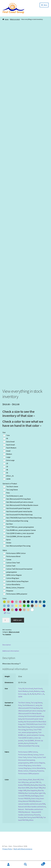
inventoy (8, 641)
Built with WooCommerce (23, 856)
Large (42, 698)
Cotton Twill (32, 764)
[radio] (7, 443)
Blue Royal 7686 (36, 795)
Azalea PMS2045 (24, 792)
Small (31, 698)
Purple (21, 824)
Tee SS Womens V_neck (31, 712)
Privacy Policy (7, 856)
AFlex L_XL (41, 701)
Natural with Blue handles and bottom (32, 814)
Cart (40, 863)
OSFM (20, 704)
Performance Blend (25, 762)
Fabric (5, 557)
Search (26, 864)
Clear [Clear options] (8, 620)
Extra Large (22, 701)
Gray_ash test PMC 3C (33, 789)
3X (30, 701)
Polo (20, 712)
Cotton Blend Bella (38, 775)
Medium (37, 698)
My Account (9, 864)
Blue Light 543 (40, 800)
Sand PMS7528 (37, 824)
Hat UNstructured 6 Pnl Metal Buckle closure (32, 721)
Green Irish (35, 806)
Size (4, 439)
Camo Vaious (23, 787)
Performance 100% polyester (29, 781)
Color (5, 606)
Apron (26, 750)
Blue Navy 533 (40, 792)
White (31, 827)
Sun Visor (29, 737)
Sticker (32, 750)
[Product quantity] (6, 627)
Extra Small (29, 696)
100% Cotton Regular (37, 770)
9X (23, 696)
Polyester (40, 778)
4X (33, 701)
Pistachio (37, 822)
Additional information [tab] (11, 658)
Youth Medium (23, 698)
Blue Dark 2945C (24, 795)
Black (33, 792)
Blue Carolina (29, 800)
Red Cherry (28, 824)
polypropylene (23, 770)
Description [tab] (7, 652)
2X (28, 701)
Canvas (35, 762)
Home (7, 19)
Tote (20, 696)
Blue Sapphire (32, 798)
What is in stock (15, 19)
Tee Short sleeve (24, 710)
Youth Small (38, 696)
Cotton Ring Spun (25, 773)
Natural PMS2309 (29, 808)
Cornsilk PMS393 (24, 803)
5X (35, 701)
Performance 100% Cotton (28, 759)
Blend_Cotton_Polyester (27, 778)
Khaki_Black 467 (34, 787)
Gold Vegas (35, 803)
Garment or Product (10, 491)
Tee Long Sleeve (36, 710)
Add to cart (17, 627)
